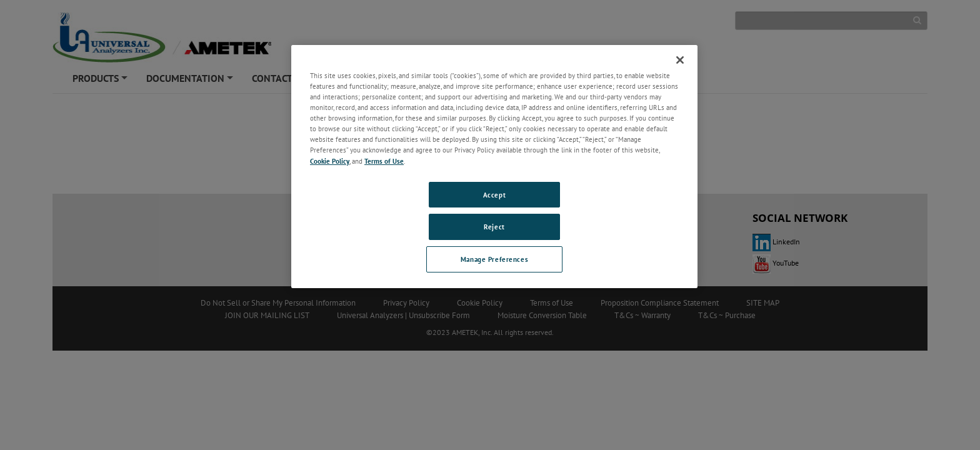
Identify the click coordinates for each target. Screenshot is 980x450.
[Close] (680, 60)
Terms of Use (384, 161)
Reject (494, 227)
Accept (494, 195)
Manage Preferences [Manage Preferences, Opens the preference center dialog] (494, 259)
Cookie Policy (330, 161)
